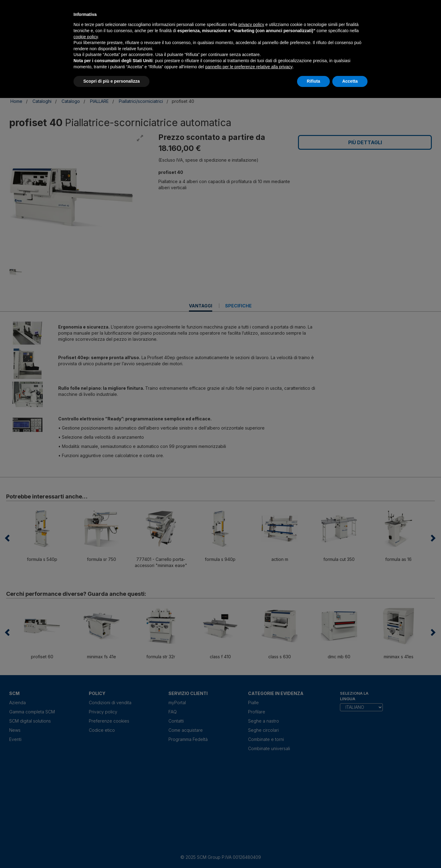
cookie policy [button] (86, 37)
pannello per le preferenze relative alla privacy (249, 67)
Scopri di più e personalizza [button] (111, 81)
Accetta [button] (350, 81)
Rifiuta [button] (314, 81)
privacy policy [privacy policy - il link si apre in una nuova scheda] (251, 24)
